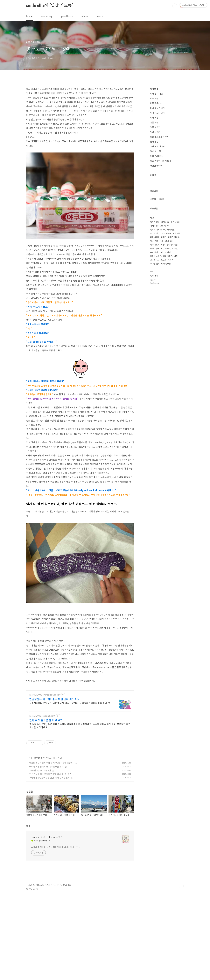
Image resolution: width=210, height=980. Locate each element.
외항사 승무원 (156, 343)
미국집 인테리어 (175, 324)
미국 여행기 (155, 205)
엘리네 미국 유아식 (158, 317)
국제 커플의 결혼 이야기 (160, 313)
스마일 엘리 (155, 351)
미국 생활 (154, 328)
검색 (175, 6)
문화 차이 (159, 336)
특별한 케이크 (156, 253)
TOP (181, 970)
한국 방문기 (155, 229)
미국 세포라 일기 (157, 200)
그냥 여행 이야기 (157, 234)
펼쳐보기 (154, 176)
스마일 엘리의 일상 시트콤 (161, 321)
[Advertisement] (80, 104)
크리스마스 (155, 347)
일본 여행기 (155, 214)
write (100, 16)
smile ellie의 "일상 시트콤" (50, 6)
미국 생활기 (155, 186)
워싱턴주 (176, 321)
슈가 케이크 (155, 340)
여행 (152, 336)
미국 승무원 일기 (37, 842)
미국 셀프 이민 (156, 181)
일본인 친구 (155, 309)
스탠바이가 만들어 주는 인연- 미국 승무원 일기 (49, 862)
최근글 (153, 287)
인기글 (162, 287)
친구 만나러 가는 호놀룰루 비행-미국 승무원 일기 (50, 858)
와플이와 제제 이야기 (159, 224)
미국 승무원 (166, 351)
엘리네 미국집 (172, 332)
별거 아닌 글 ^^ (157, 238)
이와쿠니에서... (157, 243)
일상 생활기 (155, 219)
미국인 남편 (166, 340)
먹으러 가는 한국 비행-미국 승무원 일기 (46, 851)
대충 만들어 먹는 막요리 (161, 248)
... (151, 258)
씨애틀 (174, 336)
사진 (176, 343)
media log (47, 16)
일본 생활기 (155, 210)
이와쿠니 (171, 347)
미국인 (164, 324)
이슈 (163, 332)
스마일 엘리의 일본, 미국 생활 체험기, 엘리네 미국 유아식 (56, 931)
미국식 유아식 (156, 190)
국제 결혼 (171, 317)
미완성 (153, 262)
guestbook (67, 16)
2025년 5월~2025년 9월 (40, 855)
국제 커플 (165, 309)
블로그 (163, 347)
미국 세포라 (155, 332)
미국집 (167, 336)
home (29, 16)
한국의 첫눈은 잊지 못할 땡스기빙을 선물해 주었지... (52, 847)
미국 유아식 (155, 324)
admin (85, 16)
